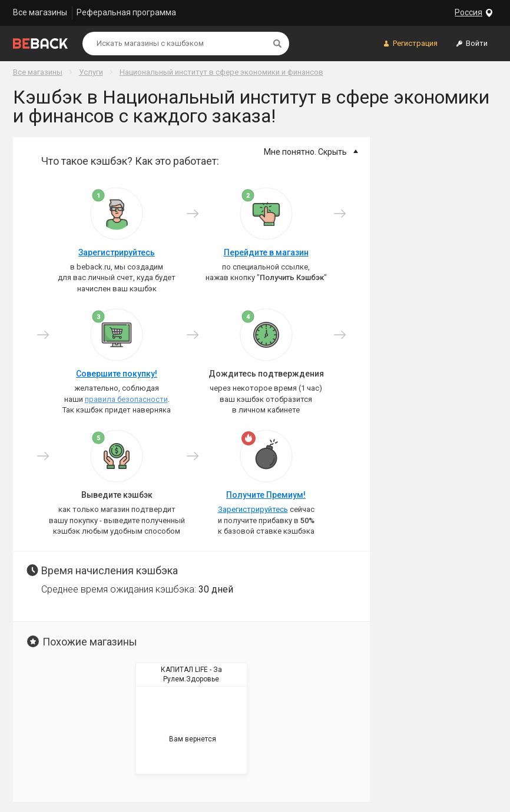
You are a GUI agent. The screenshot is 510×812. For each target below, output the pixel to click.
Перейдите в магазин (266, 252)
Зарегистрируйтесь (117, 252)
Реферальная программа (126, 12)
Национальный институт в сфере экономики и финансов (221, 72)
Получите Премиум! (266, 495)
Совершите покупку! (117, 374)
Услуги (91, 72)
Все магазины (40, 12)
